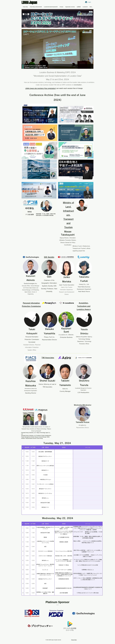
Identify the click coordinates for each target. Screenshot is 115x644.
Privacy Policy (74, 640)
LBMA (25, 3)
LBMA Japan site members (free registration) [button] (41, 88)
